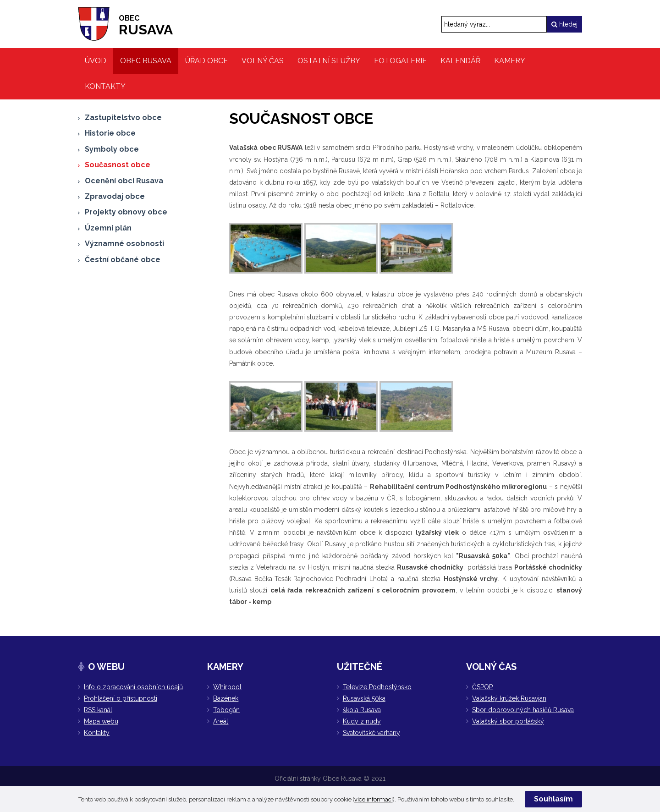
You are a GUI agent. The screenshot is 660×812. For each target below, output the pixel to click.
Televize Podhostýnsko (377, 687)
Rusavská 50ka (364, 698)
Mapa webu (101, 721)
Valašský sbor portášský (508, 721)
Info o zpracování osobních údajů (133, 687)
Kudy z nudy (362, 721)
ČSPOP (482, 687)
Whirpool (227, 687)
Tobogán (226, 710)
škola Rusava (362, 710)
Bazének (226, 698)
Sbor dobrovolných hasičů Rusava (523, 710)
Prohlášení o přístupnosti (121, 698)
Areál (221, 721)
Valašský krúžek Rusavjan (509, 698)
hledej (564, 24)
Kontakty (97, 733)
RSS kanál (98, 710)
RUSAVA (146, 26)
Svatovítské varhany (371, 733)
